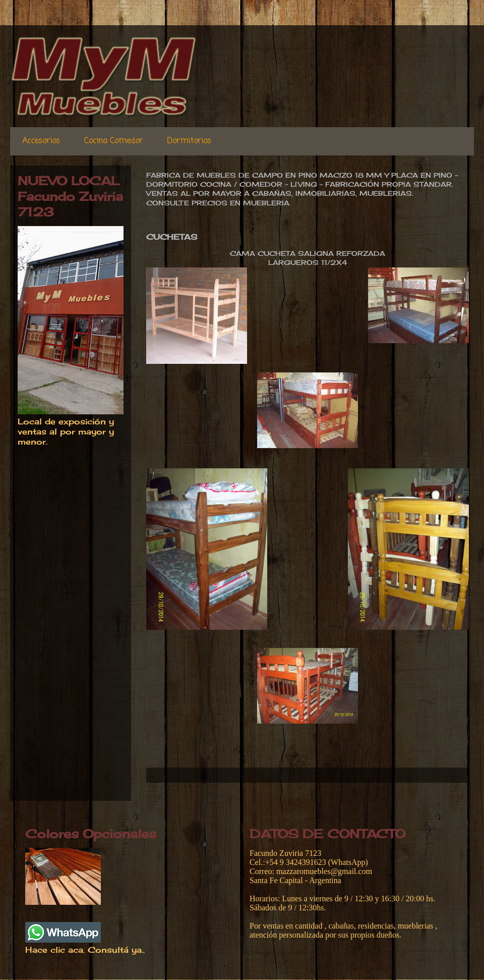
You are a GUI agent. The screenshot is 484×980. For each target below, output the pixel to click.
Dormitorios (189, 141)
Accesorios (41, 141)
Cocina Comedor (113, 141)
